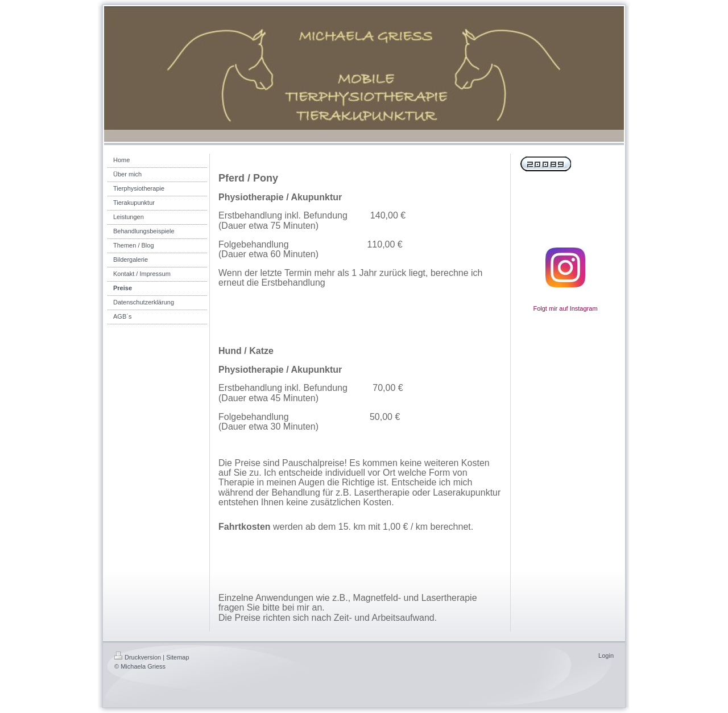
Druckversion (138, 657)
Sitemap (177, 657)
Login (606, 656)
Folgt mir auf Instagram (565, 308)
